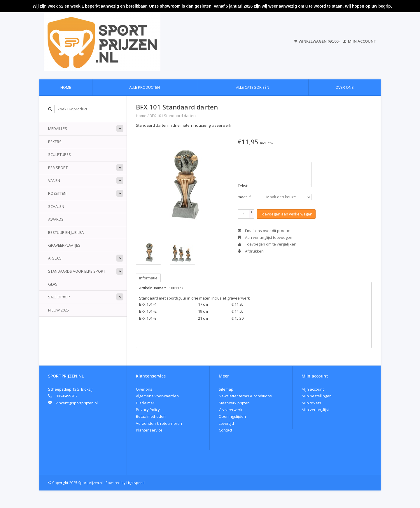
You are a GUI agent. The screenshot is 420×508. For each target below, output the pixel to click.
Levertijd (226, 423)
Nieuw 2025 (58, 310)
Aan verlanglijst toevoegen (265, 237)
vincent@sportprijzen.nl (77, 403)
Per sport (58, 168)
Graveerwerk (231, 410)
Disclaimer (145, 403)
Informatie (148, 278)
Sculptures (60, 154)
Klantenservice (149, 430)
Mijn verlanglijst (315, 410)
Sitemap (226, 389)
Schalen (56, 206)
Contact (225, 430)
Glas (53, 284)
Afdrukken (251, 251)
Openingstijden (232, 416)
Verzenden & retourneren (159, 423)
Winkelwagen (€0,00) (317, 41)
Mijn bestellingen (317, 396)
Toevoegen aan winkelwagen (286, 214)
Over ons (345, 87)
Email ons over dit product (264, 231)
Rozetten (57, 193)
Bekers (55, 142)
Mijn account (360, 41)
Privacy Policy (148, 410)
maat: (244, 197)
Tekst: (243, 186)
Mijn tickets (311, 403)
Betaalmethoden (151, 416)
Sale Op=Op (59, 297)
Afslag (55, 258)
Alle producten (145, 87)
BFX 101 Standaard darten (173, 116)
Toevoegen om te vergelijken (267, 244)
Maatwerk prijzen (234, 403)
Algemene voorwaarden (157, 396)
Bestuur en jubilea (66, 232)
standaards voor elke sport (77, 271)
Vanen (54, 180)
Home (66, 87)
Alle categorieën (253, 87)
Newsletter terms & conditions (245, 396)
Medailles (58, 128)
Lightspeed (135, 483)
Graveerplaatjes (64, 245)
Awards (56, 219)
